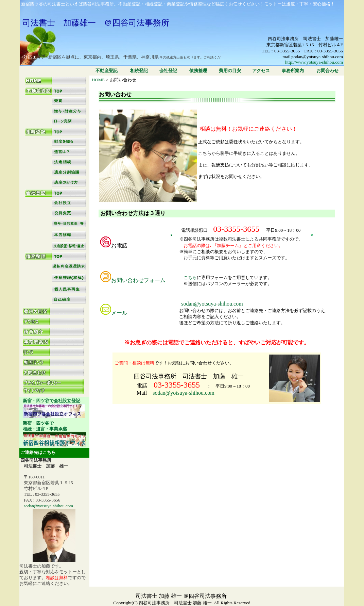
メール (119, 313)
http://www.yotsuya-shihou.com (314, 62)
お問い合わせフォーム (138, 280)
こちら (184, 277)
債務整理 (198, 71)
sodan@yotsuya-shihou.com (183, 393)
